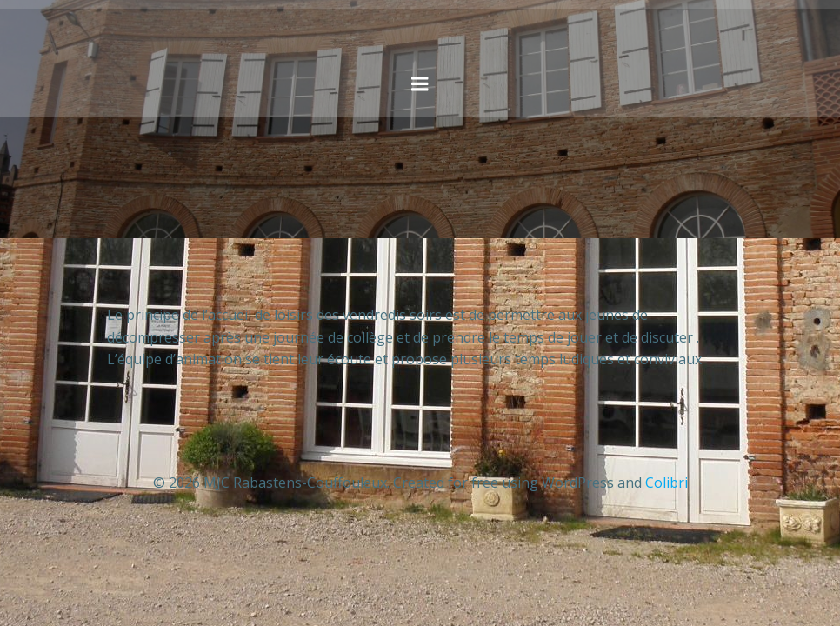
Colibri (667, 483)
